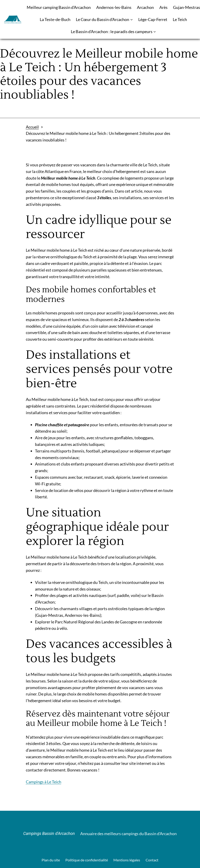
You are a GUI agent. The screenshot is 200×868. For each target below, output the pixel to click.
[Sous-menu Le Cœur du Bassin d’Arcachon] (132, 20)
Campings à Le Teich (44, 782)
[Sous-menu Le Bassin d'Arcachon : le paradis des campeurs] (155, 32)
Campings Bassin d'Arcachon (49, 833)
